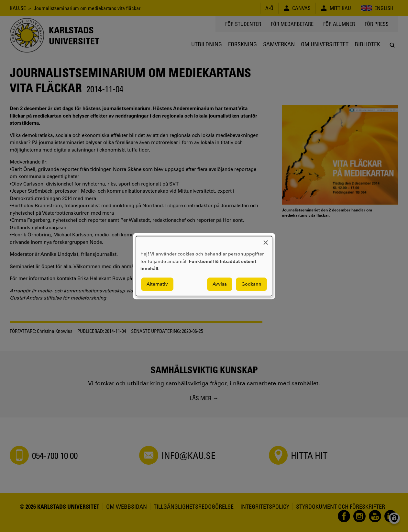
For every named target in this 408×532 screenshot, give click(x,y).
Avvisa (220, 284)
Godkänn (251, 284)
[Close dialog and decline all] (266, 240)
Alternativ (157, 284)
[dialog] (204, 266)
